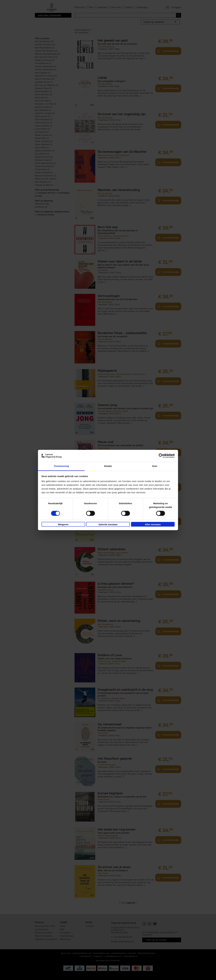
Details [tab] (108, 466)
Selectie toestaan (108, 524)
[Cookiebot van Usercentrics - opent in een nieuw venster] (161, 456)
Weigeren (63, 524)
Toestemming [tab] (61, 466)
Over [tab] (155, 466)
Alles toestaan (153, 524)
